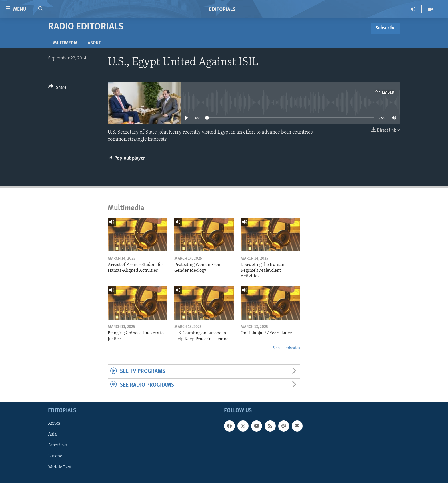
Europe (55, 456)
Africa (54, 424)
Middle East (60, 467)
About (94, 43)
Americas (57, 446)
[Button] (57, 88)
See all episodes (286, 348)
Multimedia (65, 43)
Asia (52, 434)
